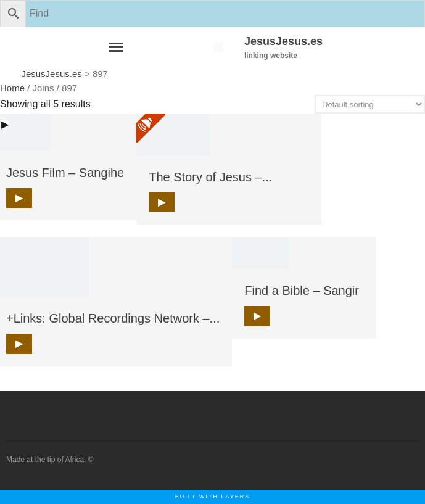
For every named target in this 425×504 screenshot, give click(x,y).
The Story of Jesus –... (210, 177)
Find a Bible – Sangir (302, 291)
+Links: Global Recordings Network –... (113, 318)
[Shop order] (370, 104)
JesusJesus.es (283, 41)
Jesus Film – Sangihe (65, 173)
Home (12, 88)
